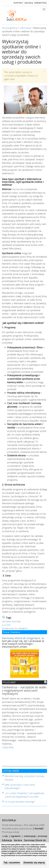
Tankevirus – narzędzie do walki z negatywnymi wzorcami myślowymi (24, 691)
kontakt (18, 3)
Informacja (25, 28)
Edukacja (7, 840)
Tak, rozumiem (12, 863)
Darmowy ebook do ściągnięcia (21, 638)
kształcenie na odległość (15, 628)
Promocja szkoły (11, 832)
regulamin (15, 836)
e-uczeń (6, 625)
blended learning (11, 621)
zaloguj (29, 3)
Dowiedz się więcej (34, 863)
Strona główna (10, 28)
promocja (42, 836)
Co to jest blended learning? (20, 802)
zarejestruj (40, 3)
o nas (5, 836)
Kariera (18, 840)
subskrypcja (30, 836)
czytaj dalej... (8, 747)
